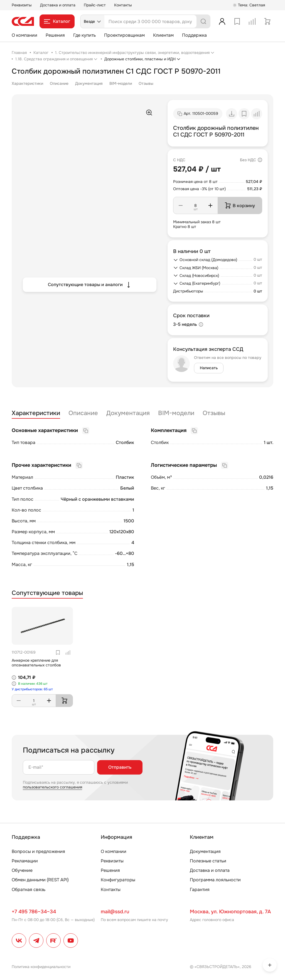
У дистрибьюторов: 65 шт (32, 689)
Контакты (123, 5)
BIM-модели (121, 83)
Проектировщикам (124, 35)
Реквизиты (22, 5)
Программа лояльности (215, 880)
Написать (209, 368)
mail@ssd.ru (115, 912)
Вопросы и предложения (38, 851)
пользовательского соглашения (52, 787)
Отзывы (146, 83)
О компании (24, 35)
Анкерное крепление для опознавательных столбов (36, 663)
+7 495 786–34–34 (34, 912)
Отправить (120, 767)
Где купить (84, 35)
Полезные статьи (208, 861)
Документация (89, 83)
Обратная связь (29, 890)
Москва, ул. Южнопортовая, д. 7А (230, 912)
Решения (55, 35)
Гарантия (200, 890)
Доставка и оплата (58, 5)
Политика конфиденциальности (41, 967)
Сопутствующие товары (47, 593)
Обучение (22, 870)
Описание (59, 83)
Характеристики (27, 83)
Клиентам (163, 35)
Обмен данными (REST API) (40, 880)
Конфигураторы (118, 880)
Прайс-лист (95, 5)
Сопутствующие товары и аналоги (90, 285)
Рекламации (25, 861)
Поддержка (194, 35)
